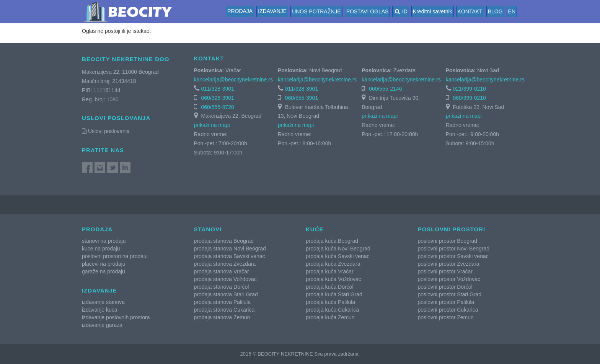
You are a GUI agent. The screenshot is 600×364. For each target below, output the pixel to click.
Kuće (315, 229)
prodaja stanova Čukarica (224, 310)
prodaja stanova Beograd (224, 241)
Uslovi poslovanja (106, 131)
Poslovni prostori (452, 229)
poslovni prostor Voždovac (449, 279)
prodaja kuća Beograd (332, 241)
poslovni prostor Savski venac (453, 256)
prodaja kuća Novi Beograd (338, 249)
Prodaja (240, 11)
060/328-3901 (217, 98)
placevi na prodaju (104, 264)
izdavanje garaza (102, 325)
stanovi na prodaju (104, 241)
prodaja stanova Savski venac (230, 256)
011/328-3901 (217, 89)
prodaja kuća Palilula (330, 302)
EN (512, 11)
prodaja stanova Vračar (222, 271)
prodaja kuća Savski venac (338, 256)
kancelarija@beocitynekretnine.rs (233, 80)
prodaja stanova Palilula (223, 302)
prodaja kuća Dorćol (330, 287)
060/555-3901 (302, 98)
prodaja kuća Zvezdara (333, 264)
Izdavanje (272, 11)
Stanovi (208, 229)
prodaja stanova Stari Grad (226, 294)
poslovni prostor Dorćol (445, 287)
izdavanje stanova (103, 302)
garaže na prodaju (104, 271)
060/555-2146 (385, 89)
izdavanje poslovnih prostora (116, 317)
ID (400, 11)
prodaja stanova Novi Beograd (230, 249)
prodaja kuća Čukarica (332, 310)
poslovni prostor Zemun (446, 317)
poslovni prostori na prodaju (115, 256)
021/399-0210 (470, 89)
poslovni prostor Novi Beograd (454, 249)
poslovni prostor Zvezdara (449, 264)
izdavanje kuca (100, 310)
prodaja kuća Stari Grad (334, 294)
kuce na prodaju (101, 249)
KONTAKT (470, 11)
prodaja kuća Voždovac (333, 279)
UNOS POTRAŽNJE (316, 11)
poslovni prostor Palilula (446, 302)
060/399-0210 (470, 98)
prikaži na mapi (212, 125)
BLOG (495, 11)
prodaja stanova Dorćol (222, 287)
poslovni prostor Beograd (448, 241)
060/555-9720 (217, 107)
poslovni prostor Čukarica (448, 310)
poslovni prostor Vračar (445, 271)
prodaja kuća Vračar (330, 271)
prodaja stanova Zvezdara (225, 264)
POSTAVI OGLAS (368, 11)
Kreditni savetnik (433, 11)
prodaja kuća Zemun (330, 317)
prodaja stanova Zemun (222, 317)
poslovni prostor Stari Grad (450, 294)
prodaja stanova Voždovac (225, 279)
